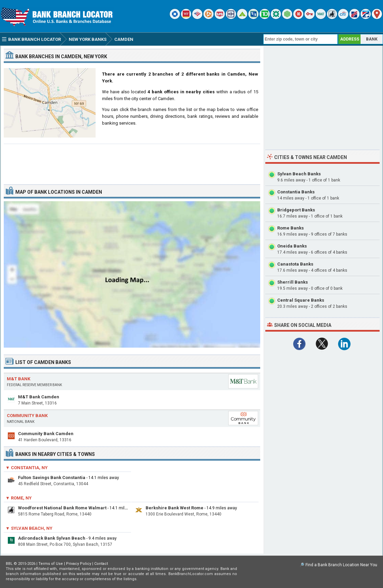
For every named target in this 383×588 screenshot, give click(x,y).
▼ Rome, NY (19, 498)
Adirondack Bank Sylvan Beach (52, 538)
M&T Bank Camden (39, 397)
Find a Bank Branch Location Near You (341, 565)
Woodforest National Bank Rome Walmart (62, 508)
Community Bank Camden (46, 434)
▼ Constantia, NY (27, 468)
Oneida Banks (292, 246)
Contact (101, 564)
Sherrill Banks (293, 282)
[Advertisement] (132, 161)
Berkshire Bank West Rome (174, 508)
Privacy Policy (79, 564)
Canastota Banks (295, 264)
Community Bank (27, 416)
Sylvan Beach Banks (299, 174)
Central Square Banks (301, 300)
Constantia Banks (296, 192)
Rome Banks (290, 228)
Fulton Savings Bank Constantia (52, 478)
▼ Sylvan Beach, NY (29, 528)
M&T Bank (19, 379)
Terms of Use (51, 564)
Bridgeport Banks (296, 210)
